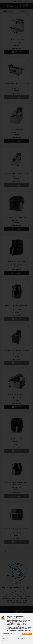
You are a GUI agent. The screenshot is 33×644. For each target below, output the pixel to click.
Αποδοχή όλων (27, 634)
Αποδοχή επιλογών (7, 634)
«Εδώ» (26, 629)
